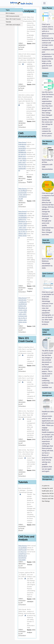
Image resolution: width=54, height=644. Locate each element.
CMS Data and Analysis (13, 25)
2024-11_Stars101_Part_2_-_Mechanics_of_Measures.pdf (23, 351)
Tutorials (8, 22)
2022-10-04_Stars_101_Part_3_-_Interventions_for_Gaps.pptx (23, 454)
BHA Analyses (10, 13)
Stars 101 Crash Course (13, 19)
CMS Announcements (12, 16)
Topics (8, 10)
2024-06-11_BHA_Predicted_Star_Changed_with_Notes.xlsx (22, 99)
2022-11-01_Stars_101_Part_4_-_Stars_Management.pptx (23, 415)
